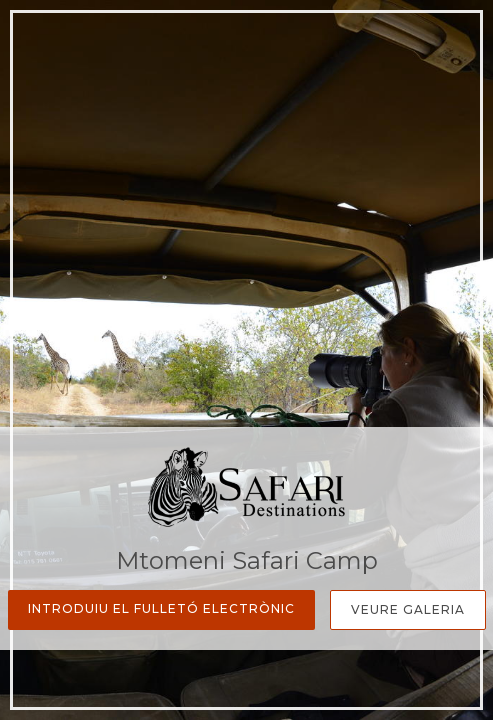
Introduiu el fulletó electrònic (161, 608)
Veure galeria (408, 609)
